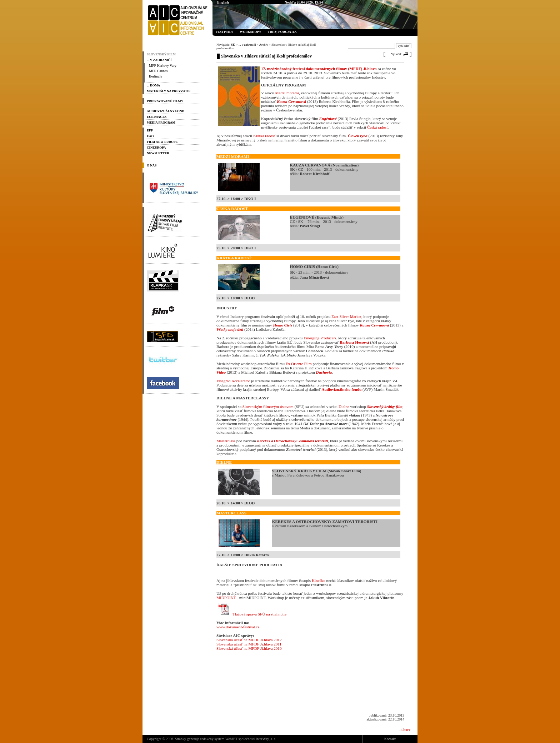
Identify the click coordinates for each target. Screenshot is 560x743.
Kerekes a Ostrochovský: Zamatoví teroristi (292, 441)
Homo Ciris (282, 325)
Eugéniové (328, 119)
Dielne (344, 407)
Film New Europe (162, 142)
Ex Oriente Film (299, 364)
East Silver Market (346, 316)
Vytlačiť (396, 54)
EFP (150, 130)
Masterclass (226, 441)
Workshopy (250, 32)
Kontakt (390, 739)
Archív (264, 45)
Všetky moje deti (230, 329)
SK (233, 45)
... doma (153, 85)
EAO (150, 136)
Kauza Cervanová (291, 101)
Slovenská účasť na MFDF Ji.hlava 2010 (249, 648)
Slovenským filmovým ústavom (268, 407)
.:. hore (405, 730)
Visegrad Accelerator (233, 381)
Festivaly (224, 32)
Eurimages (157, 117)
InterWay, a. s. (266, 739)
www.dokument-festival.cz (238, 627)
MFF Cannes (158, 71)
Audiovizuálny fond (166, 111)
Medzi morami (287, 93)
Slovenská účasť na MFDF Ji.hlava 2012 (249, 640)
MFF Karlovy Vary (163, 66)
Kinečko (319, 580)
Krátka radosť (264, 136)
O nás (152, 165)
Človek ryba (358, 136)
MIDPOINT (226, 598)
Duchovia (324, 372)
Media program (161, 123)
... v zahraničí (159, 60)
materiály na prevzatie (169, 91)
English (223, 2)
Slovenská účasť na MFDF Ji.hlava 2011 (249, 644)
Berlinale (156, 76)
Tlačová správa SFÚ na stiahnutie (259, 614)
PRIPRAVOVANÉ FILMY (165, 101)
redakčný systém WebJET (219, 739)
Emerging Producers (320, 338)
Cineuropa (156, 148)
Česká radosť (378, 127)
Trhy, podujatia (282, 32)
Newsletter (158, 153)
